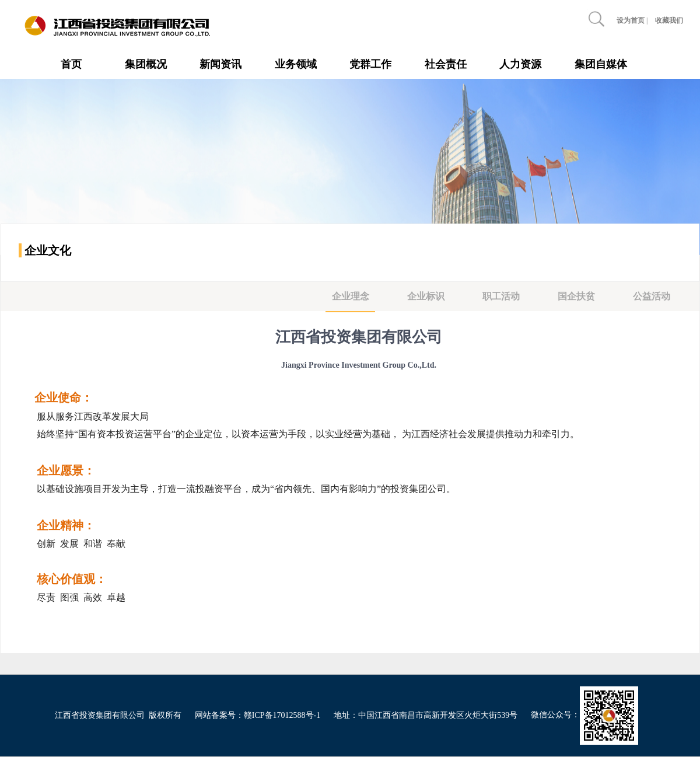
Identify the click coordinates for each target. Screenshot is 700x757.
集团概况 (146, 64)
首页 (71, 64)
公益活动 (652, 296)
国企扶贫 (576, 296)
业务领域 (296, 64)
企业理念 (351, 296)
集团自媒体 (601, 64)
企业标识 (426, 296)
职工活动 (501, 296)
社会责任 (446, 64)
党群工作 (370, 64)
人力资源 (520, 64)
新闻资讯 (220, 64)
